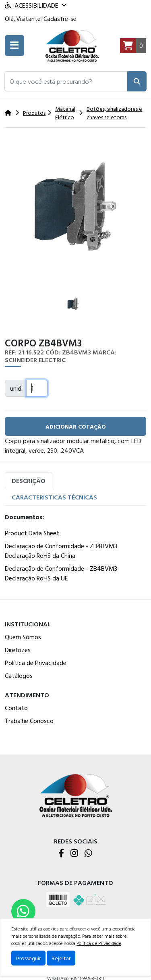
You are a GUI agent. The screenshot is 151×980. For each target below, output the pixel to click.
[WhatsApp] (88, 854)
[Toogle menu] (14, 46)
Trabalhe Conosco (29, 721)
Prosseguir (28, 958)
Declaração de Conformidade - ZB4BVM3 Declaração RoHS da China (61, 551)
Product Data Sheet (32, 533)
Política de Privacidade (36, 663)
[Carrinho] (133, 46)
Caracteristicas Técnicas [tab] (54, 497)
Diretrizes (18, 650)
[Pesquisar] (137, 81)
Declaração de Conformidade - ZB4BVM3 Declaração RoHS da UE (61, 573)
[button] (66, 81)
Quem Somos (23, 637)
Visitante (28, 19)
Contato (16, 708)
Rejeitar (61, 958)
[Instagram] (74, 854)
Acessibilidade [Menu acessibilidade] (36, 5)
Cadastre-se (60, 19)
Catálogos (19, 675)
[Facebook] (61, 854)
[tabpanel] (75, 549)
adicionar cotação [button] (76, 426)
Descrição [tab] (29, 481)
